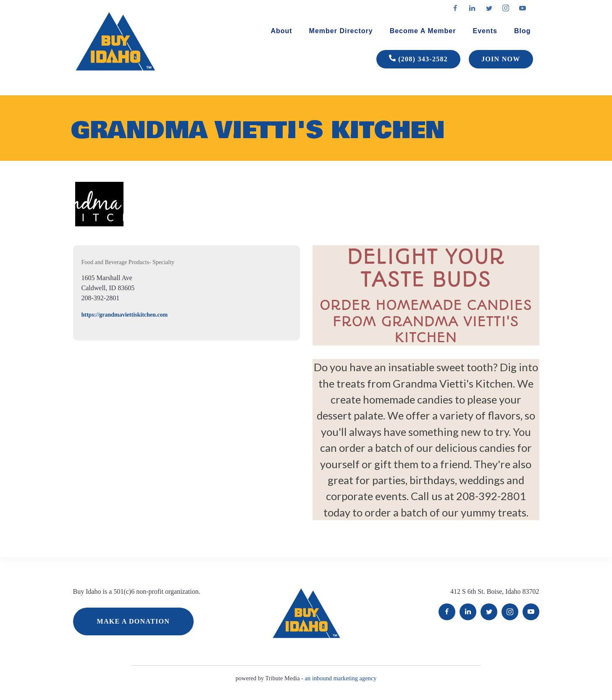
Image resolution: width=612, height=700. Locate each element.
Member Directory (341, 31)
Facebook (447, 612)
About (281, 31)
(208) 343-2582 (418, 59)
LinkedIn (468, 612)
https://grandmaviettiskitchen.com (125, 315)
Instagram (510, 612)
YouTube (531, 612)
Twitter (489, 612)
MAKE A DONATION (134, 621)
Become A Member (423, 31)
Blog (523, 31)
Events (485, 31)
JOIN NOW (501, 59)
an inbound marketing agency (341, 678)
